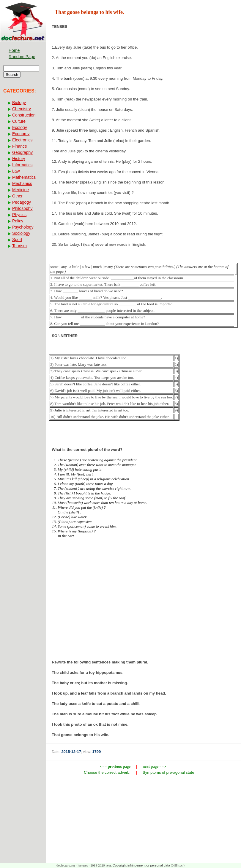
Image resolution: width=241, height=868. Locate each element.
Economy (21, 134)
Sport (17, 240)
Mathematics (24, 177)
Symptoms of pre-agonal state (168, 772)
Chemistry (22, 109)
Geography (22, 152)
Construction (24, 115)
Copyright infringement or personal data (141, 865)
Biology (19, 103)
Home (14, 50)
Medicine (21, 190)
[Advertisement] (143, 601)
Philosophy (22, 208)
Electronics (22, 140)
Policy (18, 221)
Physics (19, 215)
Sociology (21, 233)
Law (16, 171)
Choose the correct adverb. (107, 772)
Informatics (22, 165)
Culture (19, 121)
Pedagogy (22, 202)
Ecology (20, 127)
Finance (20, 146)
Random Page (22, 57)
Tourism (19, 246)
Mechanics (22, 184)
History (19, 159)
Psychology (23, 227)
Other (17, 196)
